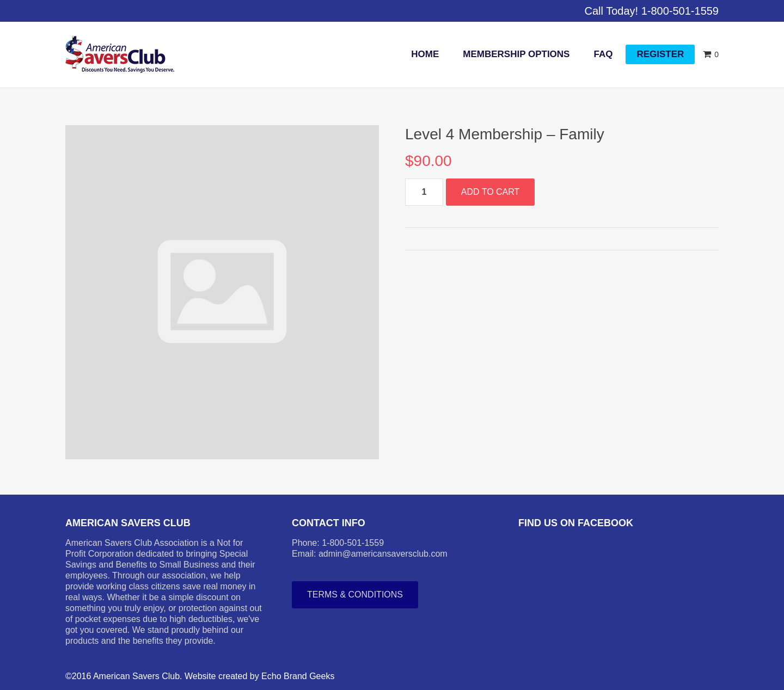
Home (425, 54)
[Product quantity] (424, 192)
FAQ (603, 54)
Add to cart (491, 192)
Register (660, 54)
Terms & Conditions (355, 594)
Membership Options (516, 54)
